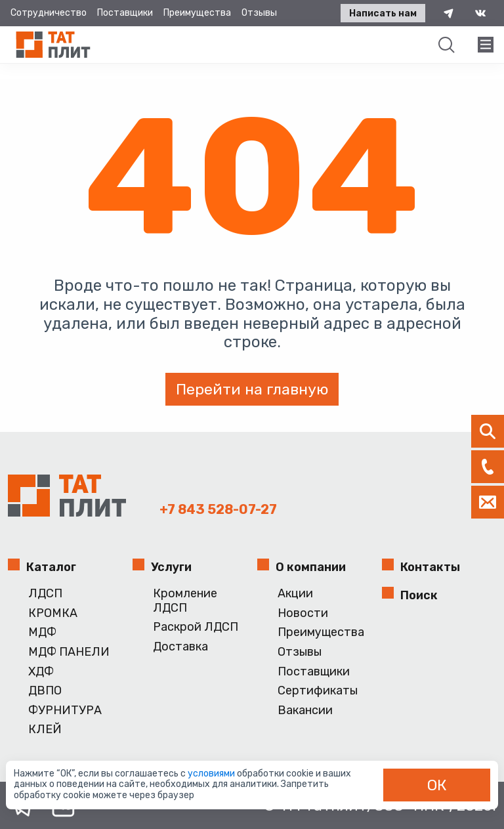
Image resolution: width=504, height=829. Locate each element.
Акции (295, 594)
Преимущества (197, 13)
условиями (212, 774)
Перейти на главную (252, 389)
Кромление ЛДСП (185, 601)
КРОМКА (53, 613)
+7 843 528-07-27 (218, 509)
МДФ (42, 632)
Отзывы (259, 13)
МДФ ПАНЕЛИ (69, 652)
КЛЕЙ (45, 730)
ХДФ (41, 672)
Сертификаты (318, 691)
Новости (303, 613)
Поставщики (125, 13)
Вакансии (305, 711)
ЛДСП (45, 594)
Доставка (180, 647)
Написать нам (383, 13)
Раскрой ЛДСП (196, 627)
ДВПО (45, 691)
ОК (437, 785)
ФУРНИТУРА (65, 711)
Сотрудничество (49, 13)
